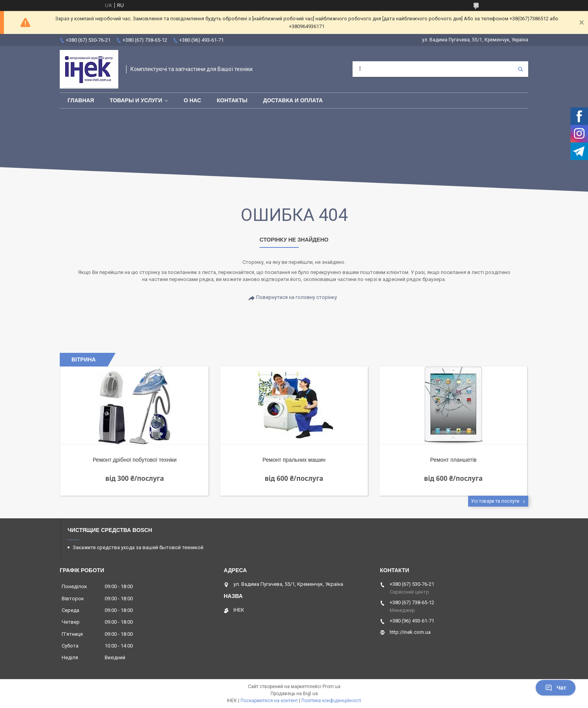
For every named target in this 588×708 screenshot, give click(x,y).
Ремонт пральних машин (294, 460)
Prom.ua (331, 687)
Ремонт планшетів (453, 460)
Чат (556, 688)
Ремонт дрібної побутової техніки (135, 460)
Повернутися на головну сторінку (297, 297)
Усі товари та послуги (495, 501)
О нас (192, 100)
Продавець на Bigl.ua (294, 694)
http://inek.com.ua (410, 632)
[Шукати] (520, 69)
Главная (81, 100)
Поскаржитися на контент (269, 701)
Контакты (232, 100)
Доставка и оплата (293, 100)
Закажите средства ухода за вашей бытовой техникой (138, 547)
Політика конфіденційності (331, 701)
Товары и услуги (136, 100)
